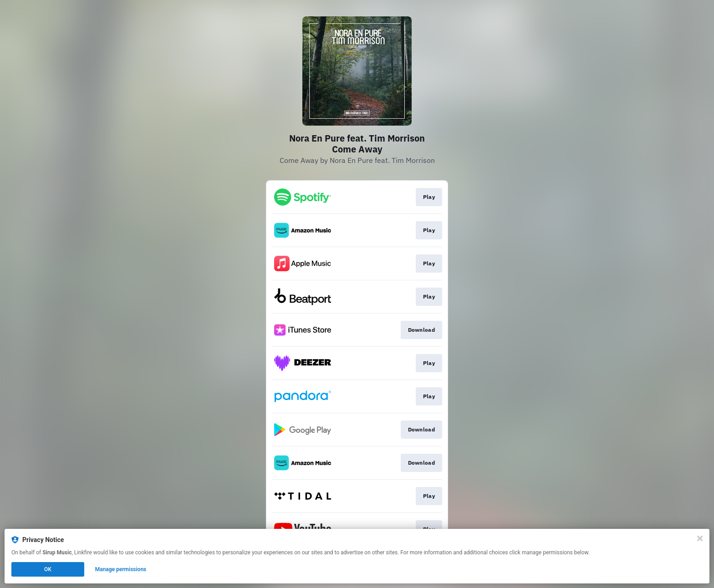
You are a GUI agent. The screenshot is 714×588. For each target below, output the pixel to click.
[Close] (700, 538)
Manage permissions (121, 569)
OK (48, 569)
